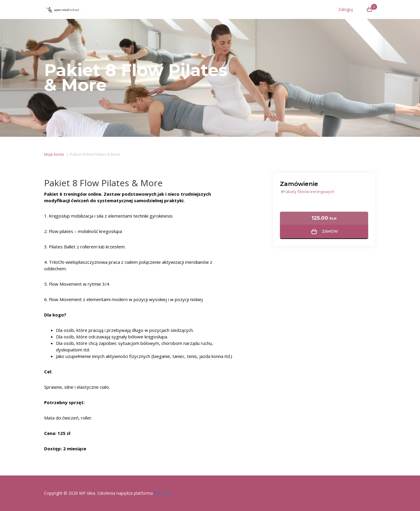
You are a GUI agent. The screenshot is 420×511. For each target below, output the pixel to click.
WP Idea (162, 493)
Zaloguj (346, 9)
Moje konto (54, 154)
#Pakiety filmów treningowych (308, 192)
